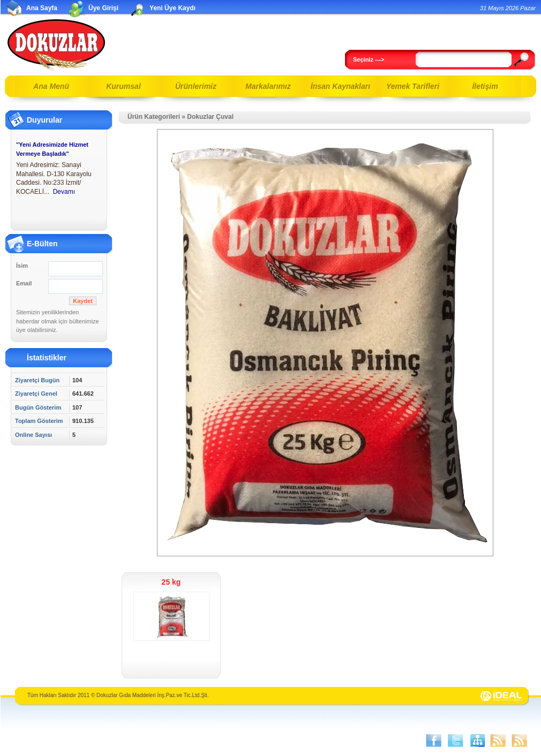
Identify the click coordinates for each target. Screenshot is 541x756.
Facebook (434, 740)
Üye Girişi (103, 8)
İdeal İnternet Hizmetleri (501, 697)
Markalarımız (268, 86)
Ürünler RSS (520, 740)
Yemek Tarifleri (413, 86)
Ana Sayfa (42, 8)
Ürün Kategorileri (154, 117)
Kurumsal (123, 86)
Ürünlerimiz (196, 86)
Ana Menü (51, 86)
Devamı (64, 192)
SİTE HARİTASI (477, 740)
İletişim (485, 86)
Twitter (455, 740)
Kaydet (83, 301)
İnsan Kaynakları (340, 86)
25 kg (171, 582)
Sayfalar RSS (498, 740)
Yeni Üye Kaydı (172, 8)
